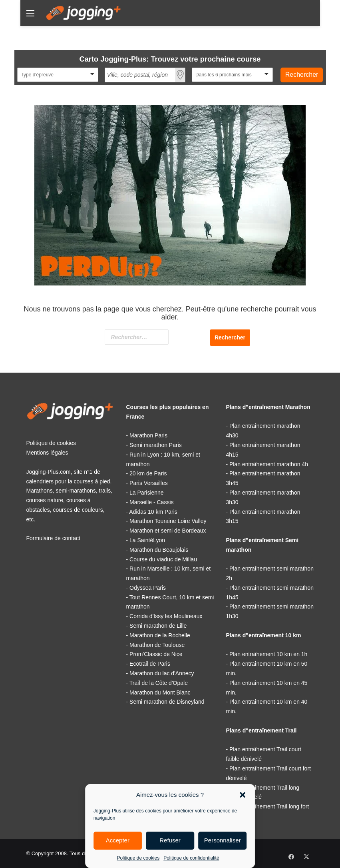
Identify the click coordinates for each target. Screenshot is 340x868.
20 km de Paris (148, 473)
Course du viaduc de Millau (163, 559)
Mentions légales (47, 453)
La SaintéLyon (147, 540)
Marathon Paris (148, 435)
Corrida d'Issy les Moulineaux (166, 616)
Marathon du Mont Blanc (160, 692)
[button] (243, 795)
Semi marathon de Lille (158, 626)
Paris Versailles (149, 483)
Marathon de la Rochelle (160, 635)
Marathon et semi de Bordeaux (168, 531)
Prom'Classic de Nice (156, 654)
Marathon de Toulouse (157, 645)
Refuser (170, 840)
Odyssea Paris (148, 588)
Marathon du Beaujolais (159, 550)
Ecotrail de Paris (150, 664)
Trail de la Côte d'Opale (159, 683)
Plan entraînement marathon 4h (269, 464)
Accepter (118, 840)
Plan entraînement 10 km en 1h (268, 654)
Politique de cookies (138, 858)
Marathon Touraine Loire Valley (168, 521)
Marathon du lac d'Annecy (162, 673)
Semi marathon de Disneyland (167, 702)
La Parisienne (147, 493)
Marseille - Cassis (151, 502)
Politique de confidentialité (191, 858)
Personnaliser (223, 840)
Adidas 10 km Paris (153, 512)
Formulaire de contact (53, 538)
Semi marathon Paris (156, 445)
